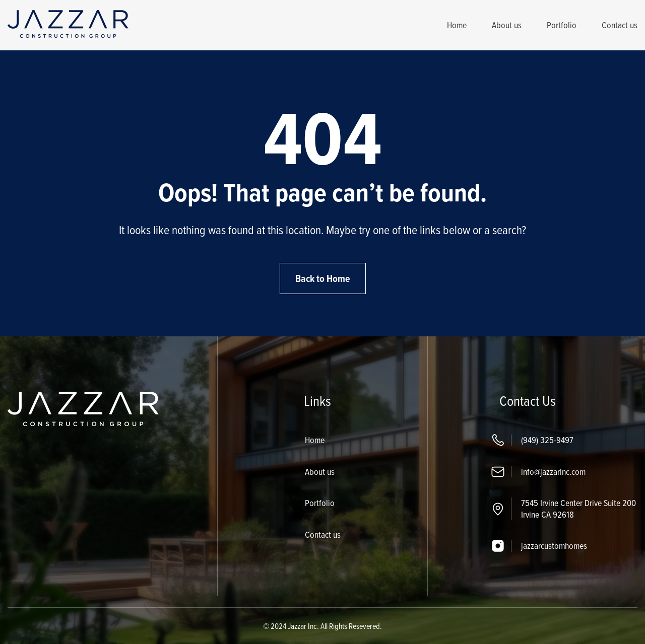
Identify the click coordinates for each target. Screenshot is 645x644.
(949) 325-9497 (547, 440)
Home (457, 25)
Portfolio (562, 25)
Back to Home (323, 278)
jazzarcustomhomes (554, 546)
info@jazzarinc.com (553, 472)
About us (507, 25)
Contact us (620, 25)
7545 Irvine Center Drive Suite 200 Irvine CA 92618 (578, 509)
